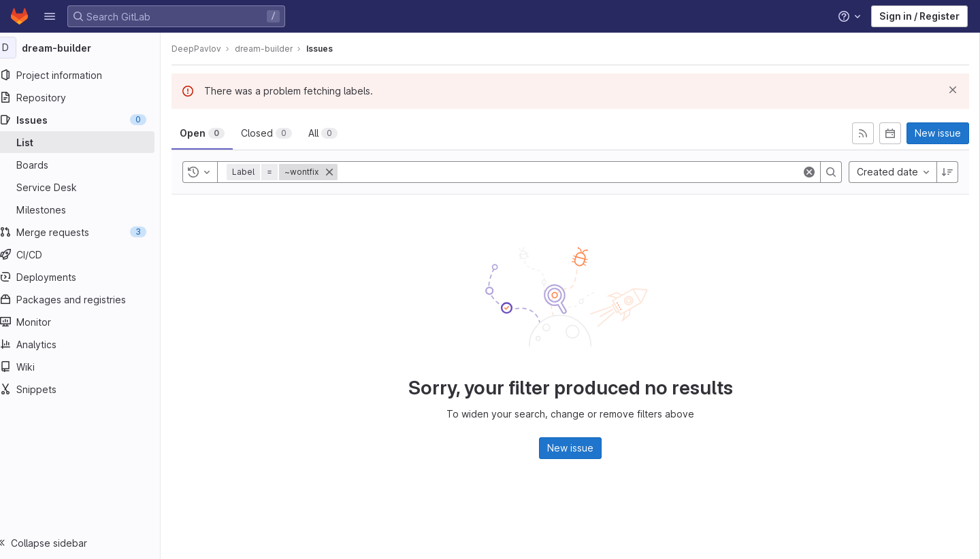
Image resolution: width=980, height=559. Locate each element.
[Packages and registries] (87, 299)
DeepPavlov (210, 49)
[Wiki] (87, 367)
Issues (333, 49)
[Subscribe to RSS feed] (863, 133)
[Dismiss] (953, 90)
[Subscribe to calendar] (890, 133)
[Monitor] (87, 322)
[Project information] (87, 75)
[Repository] (87, 97)
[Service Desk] (87, 187)
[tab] (216, 133)
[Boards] (87, 165)
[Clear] (809, 172)
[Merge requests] (87, 232)
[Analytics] (87, 344)
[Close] (343, 172)
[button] (50, 16)
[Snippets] (87, 389)
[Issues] (87, 120)
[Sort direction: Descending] (947, 172)
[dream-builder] (87, 48)
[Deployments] (87, 277)
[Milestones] (87, 209)
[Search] (831, 172)
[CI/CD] (87, 254)
